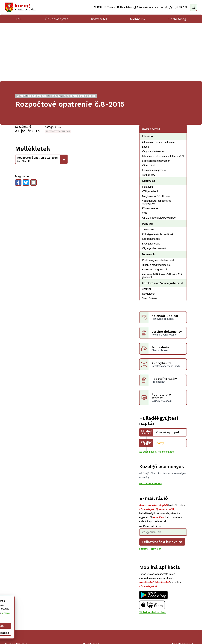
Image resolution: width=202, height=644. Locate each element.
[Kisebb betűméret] (162, 7)
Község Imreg (155, 636)
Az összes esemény (151, 426)
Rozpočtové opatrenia (58, 74)
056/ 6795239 (180, 618)
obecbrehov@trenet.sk (184, 621)
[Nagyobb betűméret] (171, 7)
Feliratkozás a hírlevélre (162, 484)
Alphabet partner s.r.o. (115, 636)
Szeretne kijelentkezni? (151, 491)
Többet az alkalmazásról (153, 554)
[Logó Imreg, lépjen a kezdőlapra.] (20, 7)
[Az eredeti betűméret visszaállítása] (166, 7)
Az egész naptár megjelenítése (156, 394)
